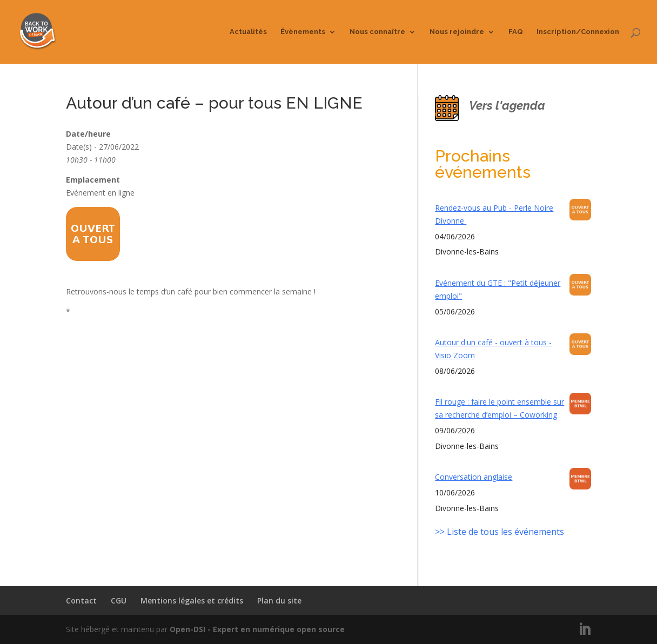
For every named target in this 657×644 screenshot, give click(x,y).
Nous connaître (377, 32)
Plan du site (279, 601)
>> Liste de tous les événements (500, 532)
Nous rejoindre (457, 32)
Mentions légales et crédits (192, 601)
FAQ (516, 32)
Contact (81, 601)
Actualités (248, 32)
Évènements (303, 32)
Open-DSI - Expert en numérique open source (257, 629)
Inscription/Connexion (578, 32)
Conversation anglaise (474, 477)
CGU (119, 601)
